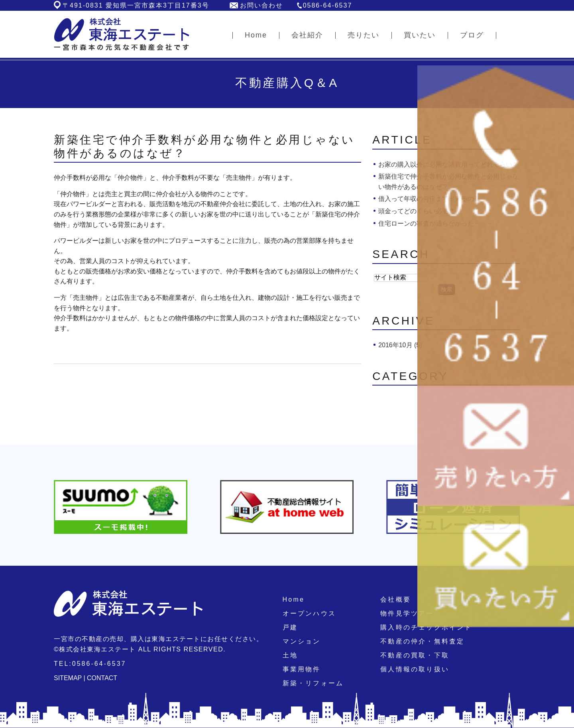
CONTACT (102, 678)
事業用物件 (302, 669)
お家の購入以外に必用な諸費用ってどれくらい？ (448, 164)
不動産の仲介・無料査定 (422, 641)
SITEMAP (68, 678)
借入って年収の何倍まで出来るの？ (429, 199)
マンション (302, 641)
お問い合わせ (261, 5)
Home (294, 599)
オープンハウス (309, 613)
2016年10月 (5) (400, 345)
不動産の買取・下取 (415, 655)
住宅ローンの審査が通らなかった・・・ (436, 223)
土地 (290, 655)
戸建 (290, 627)
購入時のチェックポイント (426, 627)
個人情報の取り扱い (415, 669)
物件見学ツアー (407, 613)
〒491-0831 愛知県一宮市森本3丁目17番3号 (136, 5)
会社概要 (396, 599)
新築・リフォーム (313, 683)
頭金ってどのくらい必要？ (417, 211)
